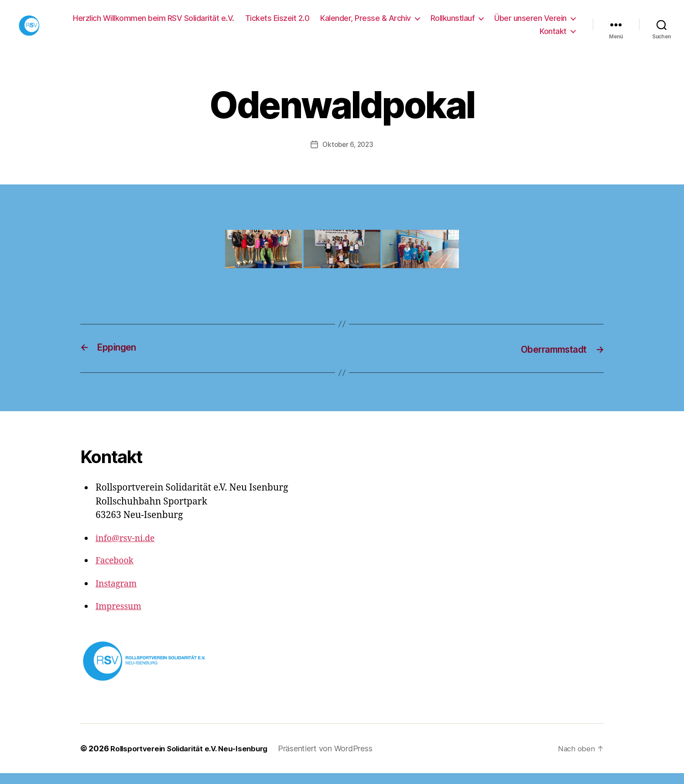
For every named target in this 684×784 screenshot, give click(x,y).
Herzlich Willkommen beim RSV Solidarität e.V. (154, 24)
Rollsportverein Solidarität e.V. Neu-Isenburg (194, 759)
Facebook (116, 572)
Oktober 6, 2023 (348, 156)
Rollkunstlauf (453, 24)
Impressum (120, 618)
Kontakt (553, 37)
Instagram (118, 595)
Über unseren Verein (530, 24)
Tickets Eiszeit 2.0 (277, 24)
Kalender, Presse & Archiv (366, 24)
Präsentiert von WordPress (336, 759)
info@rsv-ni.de (128, 549)
